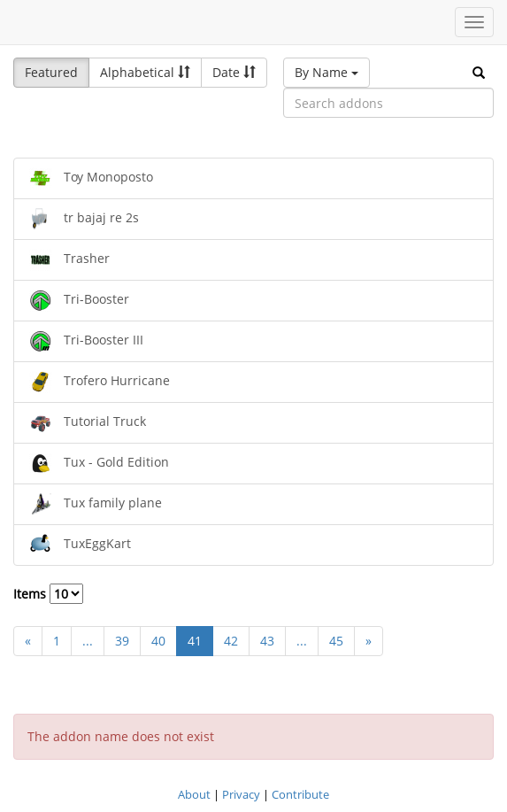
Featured (51, 72)
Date (234, 72)
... (88, 641)
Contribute (300, 794)
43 (267, 641)
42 (231, 641)
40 (158, 641)
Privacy (241, 794)
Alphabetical (145, 72)
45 (336, 641)
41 (195, 641)
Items (48, 594)
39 (122, 641)
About (194, 794)
